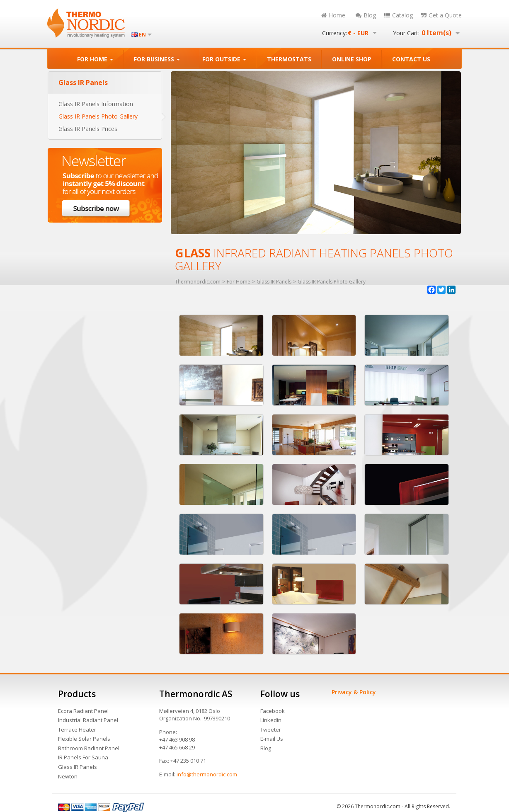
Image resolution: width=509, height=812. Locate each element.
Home (333, 15)
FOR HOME (95, 59)
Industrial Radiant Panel (88, 720)
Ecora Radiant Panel (83, 711)
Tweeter (271, 730)
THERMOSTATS (289, 59)
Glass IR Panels (78, 767)
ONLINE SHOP (352, 59)
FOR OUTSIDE (224, 59)
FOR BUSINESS (157, 59)
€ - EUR (358, 33)
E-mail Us (272, 739)
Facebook (273, 711)
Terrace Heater (77, 730)
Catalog (399, 15)
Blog (366, 15)
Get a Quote (441, 15)
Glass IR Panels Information (96, 104)
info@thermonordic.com (207, 774)
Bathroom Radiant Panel (89, 748)
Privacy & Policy (354, 692)
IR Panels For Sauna (83, 757)
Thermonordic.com (198, 282)
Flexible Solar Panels (84, 739)
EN (142, 35)
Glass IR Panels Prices (88, 129)
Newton (68, 776)
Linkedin (271, 720)
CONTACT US (411, 59)
